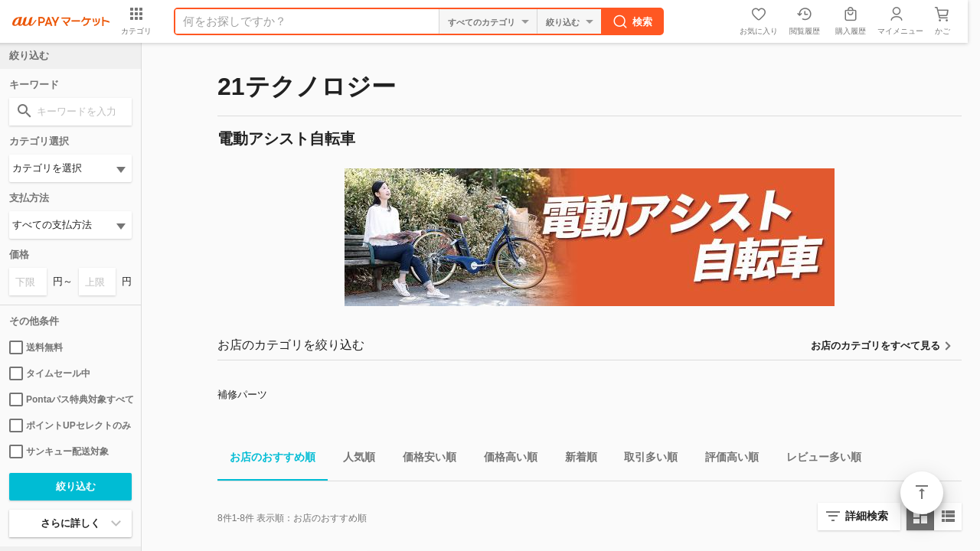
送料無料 (36, 347)
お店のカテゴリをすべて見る (875, 346)
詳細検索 (867, 516)
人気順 (353, 460)
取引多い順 (645, 460)
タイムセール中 (50, 373)
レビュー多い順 (818, 460)
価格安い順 (423, 460)
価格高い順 (505, 460)
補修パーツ (242, 395)
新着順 (575, 460)
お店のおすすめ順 (266, 460)
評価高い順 (726, 460)
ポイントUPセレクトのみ (70, 425)
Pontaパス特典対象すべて (70, 399)
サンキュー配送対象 (59, 452)
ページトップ (922, 493)
